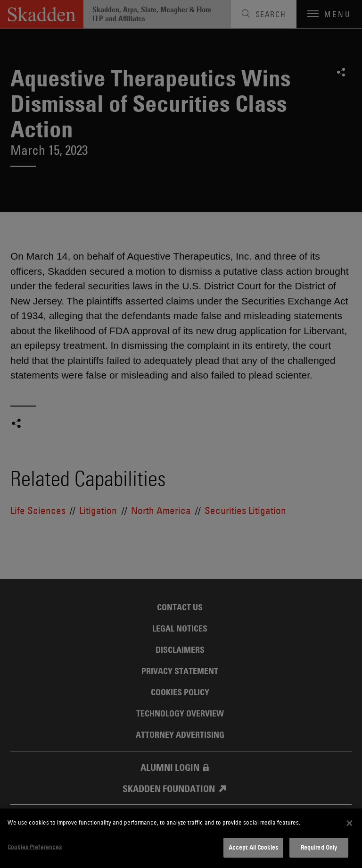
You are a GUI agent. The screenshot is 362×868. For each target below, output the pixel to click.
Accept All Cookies (253, 847)
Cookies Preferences (35, 847)
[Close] (349, 823)
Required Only (319, 847)
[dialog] (181, 838)
